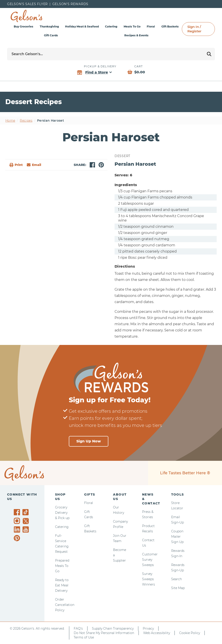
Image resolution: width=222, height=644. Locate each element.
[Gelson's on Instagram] (18, 521)
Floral (151, 26)
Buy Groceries (24, 26)
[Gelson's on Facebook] (18, 512)
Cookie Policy (190, 633)
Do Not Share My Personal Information (104, 633)
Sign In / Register (194, 29)
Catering (111, 26)
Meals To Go (132, 26)
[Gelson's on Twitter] (26, 521)
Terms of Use (84, 637)
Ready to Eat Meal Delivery (62, 585)
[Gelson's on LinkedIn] (18, 529)
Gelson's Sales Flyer (27, 4)
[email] (34, 165)
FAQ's (78, 628)
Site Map (178, 588)
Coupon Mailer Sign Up (177, 537)
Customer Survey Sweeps (150, 560)
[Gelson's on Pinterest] (18, 538)
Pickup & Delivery (100, 66)
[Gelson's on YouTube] (26, 530)
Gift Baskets (170, 26)
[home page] (26, 16)
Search (176, 579)
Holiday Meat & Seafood (82, 26)
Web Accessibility (157, 633)
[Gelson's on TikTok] (26, 513)
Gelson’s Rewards (70, 4)
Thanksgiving (49, 26)
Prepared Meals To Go (62, 566)
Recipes (26, 121)
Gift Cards (51, 35)
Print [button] (16, 165)
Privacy (148, 628)
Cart (139, 66)
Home (10, 121)
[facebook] (92, 165)
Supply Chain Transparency (113, 628)
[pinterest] (101, 165)
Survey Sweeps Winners (149, 579)
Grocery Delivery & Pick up (62, 513)
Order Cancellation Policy (65, 605)
